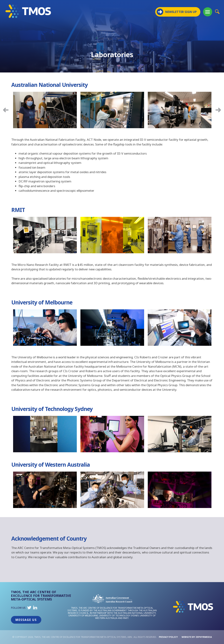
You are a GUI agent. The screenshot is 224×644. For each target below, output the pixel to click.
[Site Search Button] (217, 12)
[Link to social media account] (29, 608)
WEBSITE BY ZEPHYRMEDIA (197, 637)
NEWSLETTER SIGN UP (177, 12)
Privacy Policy (168, 637)
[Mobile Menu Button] (208, 12)
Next (218, 110)
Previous (6, 110)
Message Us (26, 620)
